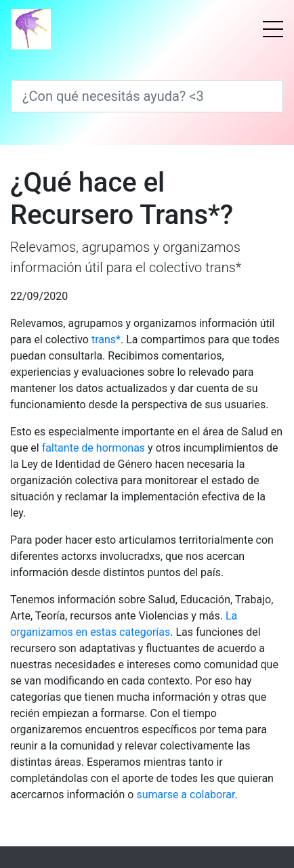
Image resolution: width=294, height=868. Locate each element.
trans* (106, 340)
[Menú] (273, 29)
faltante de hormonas (93, 448)
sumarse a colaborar (185, 795)
